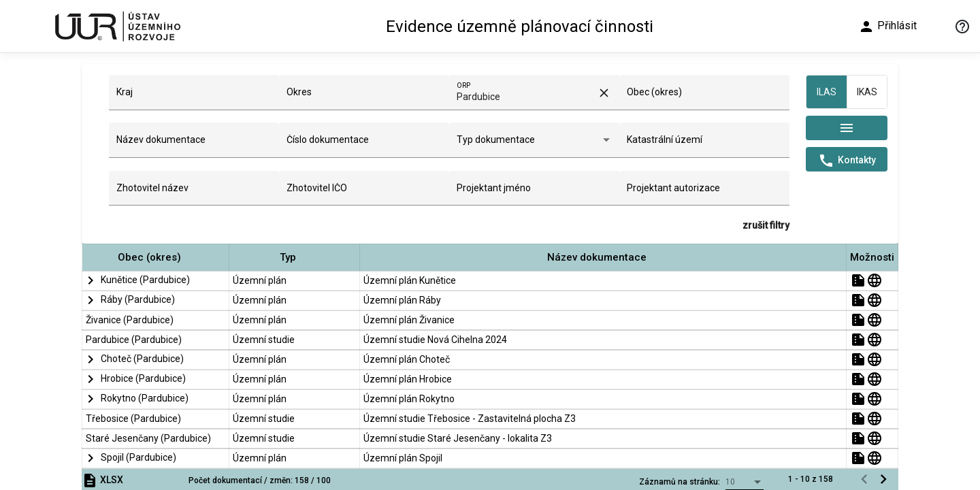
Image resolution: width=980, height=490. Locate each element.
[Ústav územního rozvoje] (117, 26)
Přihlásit (887, 27)
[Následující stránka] (883, 479)
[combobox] (194, 97)
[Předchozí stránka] (864, 479)
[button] (156, 258)
